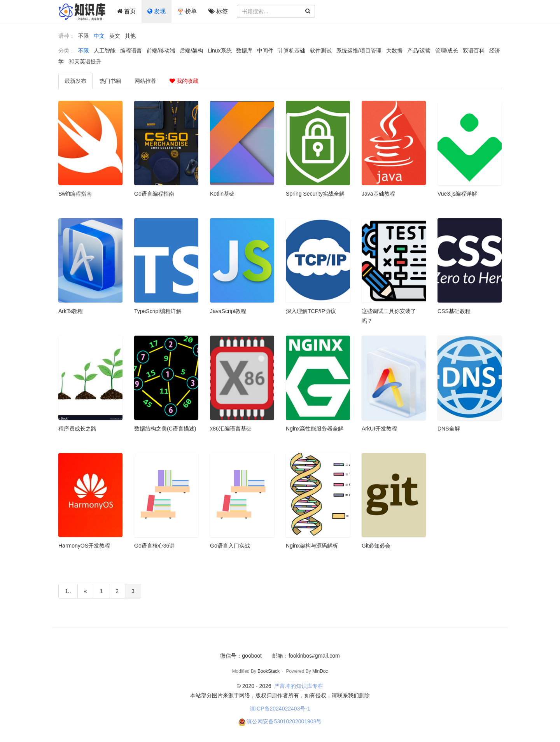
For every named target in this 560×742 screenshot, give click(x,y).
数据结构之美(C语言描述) (165, 429)
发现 (157, 11)
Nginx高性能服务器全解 (315, 429)
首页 (126, 11)
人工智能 (105, 51)
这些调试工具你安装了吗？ (389, 316)
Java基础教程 (378, 194)
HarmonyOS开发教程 (84, 546)
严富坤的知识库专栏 (299, 686)
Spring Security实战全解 (315, 194)
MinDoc (320, 671)
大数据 (394, 51)
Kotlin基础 (222, 194)
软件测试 (321, 51)
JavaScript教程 (228, 311)
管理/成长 (447, 51)
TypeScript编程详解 (158, 311)
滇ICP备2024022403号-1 (280, 709)
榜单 (187, 11)
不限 (84, 36)
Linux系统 (220, 51)
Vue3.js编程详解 (457, 194)
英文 (115, 36)
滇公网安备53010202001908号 (284, 721)
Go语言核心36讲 (154, 546)
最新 (75, 81)
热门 (110, 81)
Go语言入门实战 (230, 546)
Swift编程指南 (75, 194)
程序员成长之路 (77, 429)
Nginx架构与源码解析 (312, 546)
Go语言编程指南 (154, 194)
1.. (68, 591)
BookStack (269, 671)
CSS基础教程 (454, 311)
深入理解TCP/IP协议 (311, 311)
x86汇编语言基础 (231, 429)
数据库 (244, 51)
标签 (218, 11)
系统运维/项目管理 (359, 51)
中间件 (265, 51)
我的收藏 (184, 81)
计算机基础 (292, 51)
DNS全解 (449, 429)
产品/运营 (419, 51)
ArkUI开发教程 (379, 429)
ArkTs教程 (71, 311)
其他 (130, 36)
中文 (99, 36)
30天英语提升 (85, 61)
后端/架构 (191, 51)
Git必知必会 (376, 546)
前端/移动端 (161, 51)
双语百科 (474, 51)
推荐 (145, 81)
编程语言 (131, 51)
